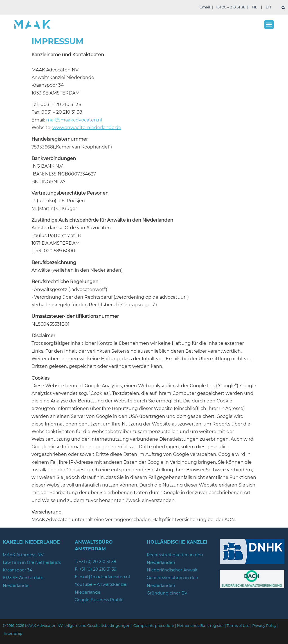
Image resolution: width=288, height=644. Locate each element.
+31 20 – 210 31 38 (230, 7)
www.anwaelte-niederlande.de (87, 128)
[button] (269, 25)
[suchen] (283, 8)
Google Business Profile (99, 600)
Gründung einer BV (167, 593)
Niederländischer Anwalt (172, 570)
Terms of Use (238, 626)
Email (205, 7)
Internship (13, 633)
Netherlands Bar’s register (200, 626)
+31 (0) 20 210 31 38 (98, 562)
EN (268, 7)
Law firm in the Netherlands (32, 562)
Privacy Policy (264, 626)
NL (255, 7)
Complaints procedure (154, 626)
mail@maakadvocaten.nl (74, 120)
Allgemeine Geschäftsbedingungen (98, 626)
